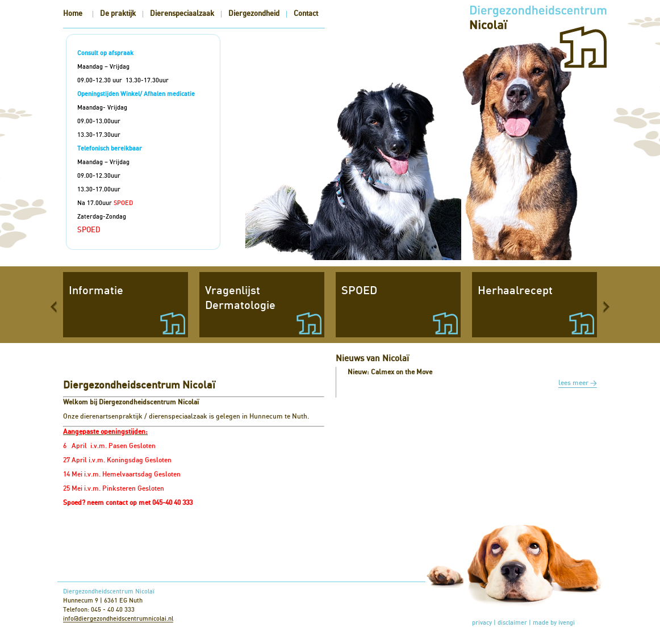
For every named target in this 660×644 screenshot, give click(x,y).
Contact (306, 14)
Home (73, 14)
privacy (482, 623)
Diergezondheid (254, 14)
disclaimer (512, 623)
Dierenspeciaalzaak (182, 14)
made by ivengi (554, 623)
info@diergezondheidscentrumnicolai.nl (118, 619)
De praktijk (118, 14)
